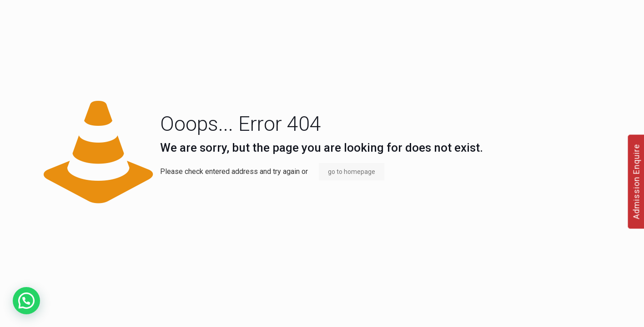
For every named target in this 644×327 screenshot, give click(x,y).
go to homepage (352, 172)
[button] (26, 301)
